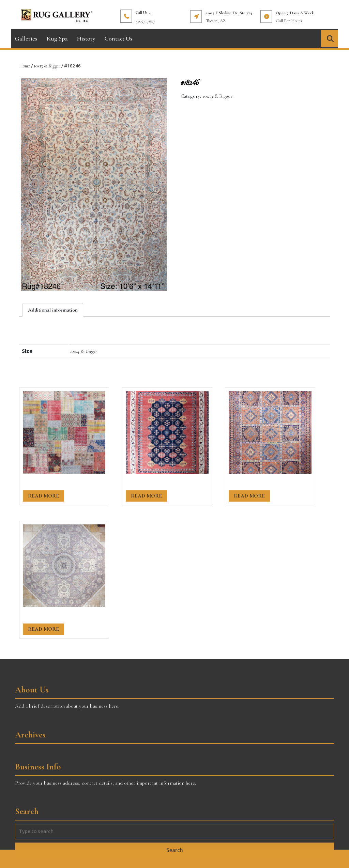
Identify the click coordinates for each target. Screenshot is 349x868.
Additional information (53, 310)
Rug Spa (57, 38)
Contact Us (118, 38)
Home (25, 66)
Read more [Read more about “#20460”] (43, 496)
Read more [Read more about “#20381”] (146, 496)
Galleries (26, 38)
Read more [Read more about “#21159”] (43, 629)
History (86, 38)
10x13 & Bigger (47, 66)
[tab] (53, 310)
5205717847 (145, 21)
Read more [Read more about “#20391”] (249, 496)
